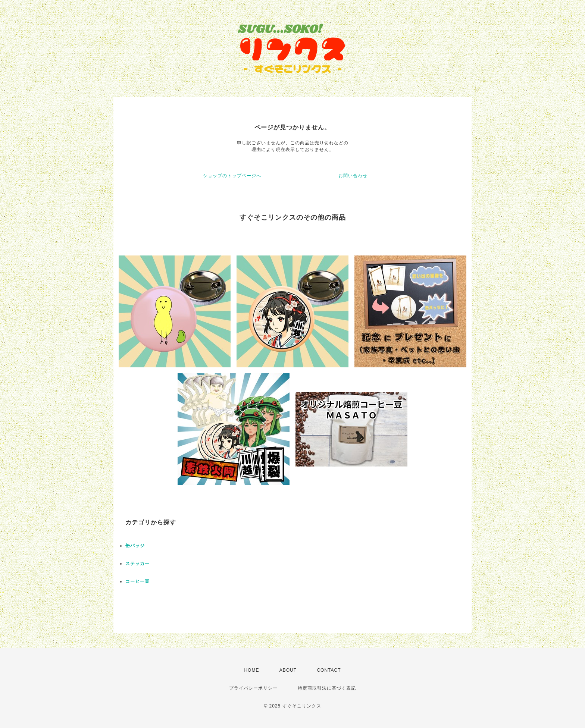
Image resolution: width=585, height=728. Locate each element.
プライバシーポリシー (253, 688)
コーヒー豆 (137, 581)
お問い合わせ (353, 176)
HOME (251, 670)
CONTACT (329, 670)
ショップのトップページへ (232, 176)
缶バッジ (135, 546)
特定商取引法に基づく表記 (327, 688)
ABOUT (288, 670)
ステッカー (137, 564)
